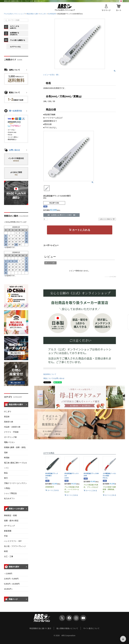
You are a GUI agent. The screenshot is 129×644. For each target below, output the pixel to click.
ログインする (19, 27)
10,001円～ (9, 589)
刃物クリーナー (15, 486)
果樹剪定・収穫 (10, 515)
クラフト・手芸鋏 (11, 432)
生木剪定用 (52, 14)
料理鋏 (7, 458)
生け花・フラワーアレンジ (15, 546)
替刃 (6, 478)
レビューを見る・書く (51, 75)
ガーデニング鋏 (10, 437)
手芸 (6, 536)
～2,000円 (8, 574)
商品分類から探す (33, 14)
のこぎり (43, 14)
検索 (6, 21)
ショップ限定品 (10, 493)
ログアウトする (15, 47)
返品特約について (50, 374)
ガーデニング (9, 526)
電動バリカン (9, 442)
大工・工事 (9, 557)
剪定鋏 (7, 417)
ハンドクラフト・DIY (13, 541)
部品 (6, 473)
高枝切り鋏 (9, 422)
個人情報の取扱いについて (67, 628)
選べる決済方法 (15, 111)
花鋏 (6, 453)
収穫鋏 (15, 447)
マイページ (106, 10)
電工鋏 (15, 465)
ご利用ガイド (10, 60)
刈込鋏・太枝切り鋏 (12, 427)
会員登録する (19, 34)
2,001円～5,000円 (11, 579)
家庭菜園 (8, 531)
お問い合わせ (15, 150)
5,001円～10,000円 (12, 584)
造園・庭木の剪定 (11, 521)
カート (119, 10)
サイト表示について (91, 628)
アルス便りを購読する (18, 40)
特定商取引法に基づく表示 (40, 628)
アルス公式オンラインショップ (14, 14)
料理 (6, 551)
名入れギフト (9, 498)
